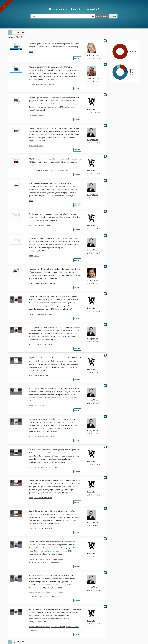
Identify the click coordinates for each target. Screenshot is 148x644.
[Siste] (23, 33)
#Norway (37, 170)
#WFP (49, 225)
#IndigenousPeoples (48, 84)
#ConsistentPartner (37, 559)
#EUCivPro (55, 627)
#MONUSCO (44, 375)
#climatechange (46, 498)
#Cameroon (34, 115)
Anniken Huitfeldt (93, 55)
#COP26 (32, 84)
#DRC (31, 52)
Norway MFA (91, 109)
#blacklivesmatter (41, 283)
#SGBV (66, 559)
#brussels (53, 283)
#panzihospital (52, 437)
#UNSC (55, 170)
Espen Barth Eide (93, 78)
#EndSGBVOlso (40, 467)
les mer (77, 58)
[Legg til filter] (102, 16)
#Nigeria (54, 467)
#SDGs (36, 498)
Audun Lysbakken (93, 280)
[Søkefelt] (61, 16)
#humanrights (57, 562)
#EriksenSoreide (40, 225)
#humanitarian (64, 170)
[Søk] (113, 16)
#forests (47, 562)
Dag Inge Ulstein (92, 140)
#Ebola (37, 256)
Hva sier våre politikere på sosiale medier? (74, 9)
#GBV (48, 467)
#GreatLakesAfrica (41, 314)
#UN (51, 314)
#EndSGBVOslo (40, 437)
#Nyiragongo (47, 170)
